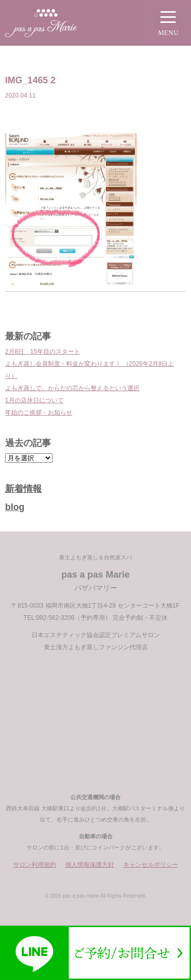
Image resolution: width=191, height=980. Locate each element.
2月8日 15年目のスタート (43, 352)
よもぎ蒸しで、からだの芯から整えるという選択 (72, 388)
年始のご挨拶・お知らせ (39, 413)
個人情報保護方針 (90, 865)
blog (15, 507)
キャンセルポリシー (151, 865)
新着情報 (23, 489)
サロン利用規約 (35, 865)
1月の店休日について (34, 400)
